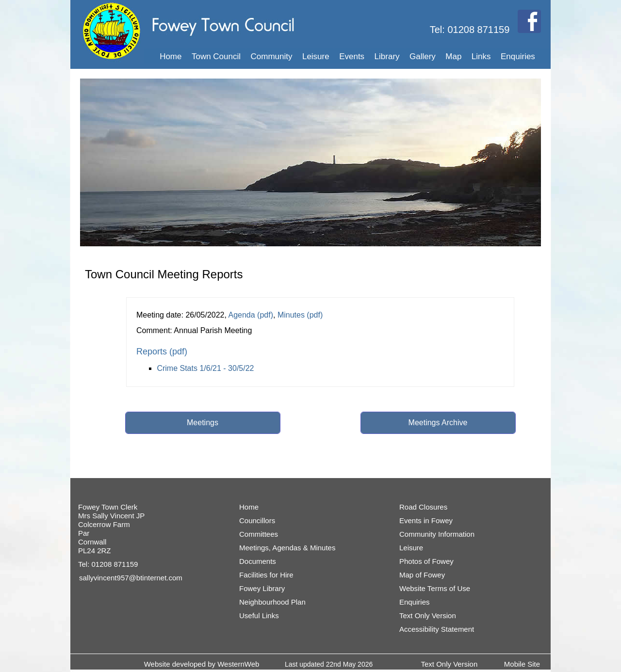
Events (352, 56)
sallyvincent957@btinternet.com (131, 578)
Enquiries (518, 56)
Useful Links (259, 616)
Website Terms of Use (435, 588)
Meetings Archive (438, 423)
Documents (258, 561)
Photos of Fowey (426, 561)
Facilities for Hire (266, 575)
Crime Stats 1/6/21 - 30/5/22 (205, 368)
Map (453, 56)
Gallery (423, 56)
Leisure (316, 56)
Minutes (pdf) (300, 315)
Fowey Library (262, 588)
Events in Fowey (426, 520)
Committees (259, 534)
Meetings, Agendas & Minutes (287, 548)
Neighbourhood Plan (272, 602)
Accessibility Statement (437, 629)
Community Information (437, 534)
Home (171, 56)
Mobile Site (522, 664)
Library (387, 56)
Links (481, 56)
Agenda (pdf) (251, 315)
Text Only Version (428, 616)
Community (272, 56)
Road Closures (423, 507)
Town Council (216, 56)
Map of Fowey (422, 575)
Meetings (203, 423)
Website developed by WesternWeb (202, 664)
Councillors (257, 520)
